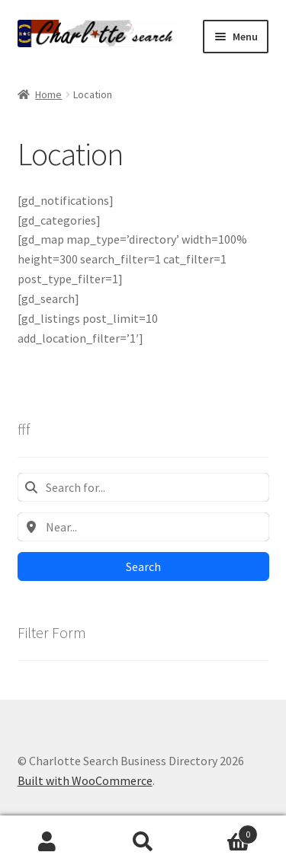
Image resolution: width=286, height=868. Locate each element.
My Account (48, 842)
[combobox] (143, 487)
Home (48, 94)
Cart (224, 831)
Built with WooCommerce (85, 780)
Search (143, 566)
